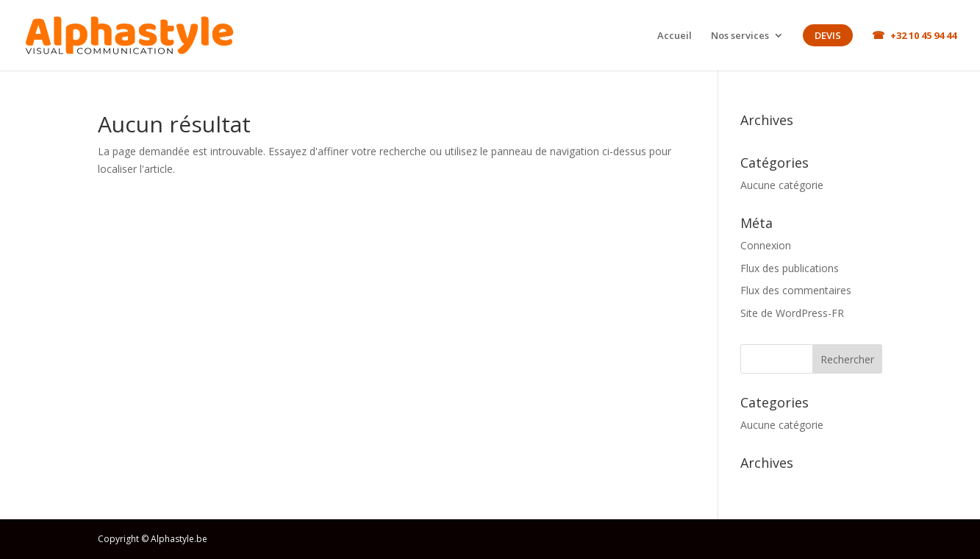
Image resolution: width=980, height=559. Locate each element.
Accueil (675, 35)
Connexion (766, 245)
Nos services (740, 36)
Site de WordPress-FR (792, 313)
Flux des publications (790, 268)
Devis (828, 35)
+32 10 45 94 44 (923, 35)
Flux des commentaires (796, 290)
